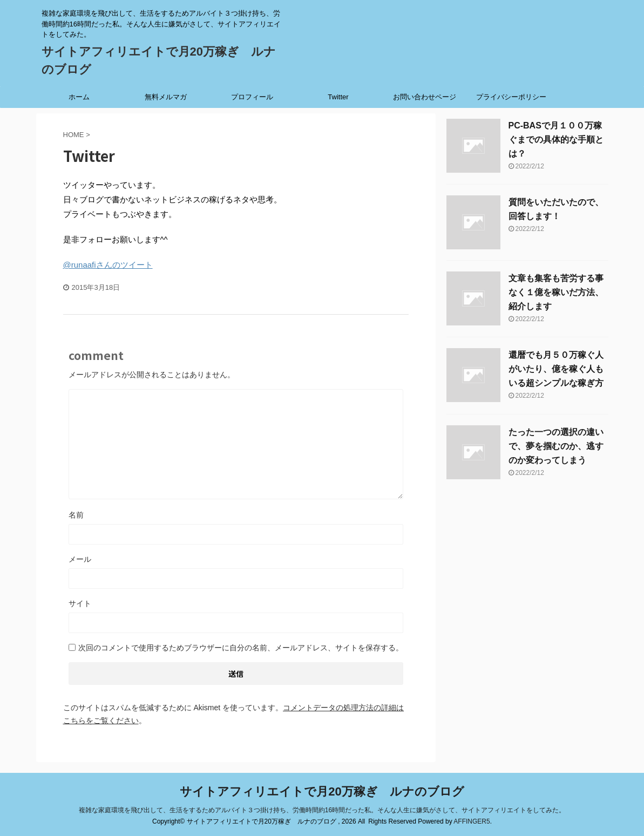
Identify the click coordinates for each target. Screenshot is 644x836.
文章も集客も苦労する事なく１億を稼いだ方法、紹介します (556, 292)
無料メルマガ (166, 97)
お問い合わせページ (425, 97)
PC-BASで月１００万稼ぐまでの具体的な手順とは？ (556, 140)
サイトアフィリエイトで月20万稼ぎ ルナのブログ (322, 791)
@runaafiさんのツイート (108, 265)
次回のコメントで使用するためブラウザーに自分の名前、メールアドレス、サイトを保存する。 (241, 648)
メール (80, 559)
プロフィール (252, 97)
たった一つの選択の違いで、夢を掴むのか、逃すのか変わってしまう (556, 446)
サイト (80, 603)
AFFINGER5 (472, 821)
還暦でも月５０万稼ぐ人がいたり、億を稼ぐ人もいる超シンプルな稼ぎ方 (556, 369)
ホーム (79, 97)
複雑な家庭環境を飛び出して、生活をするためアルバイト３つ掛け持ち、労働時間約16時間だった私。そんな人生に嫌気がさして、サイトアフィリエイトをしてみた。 (322, 810)
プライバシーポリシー (511, 97)
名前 (76, 515)
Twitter (338, 97)
